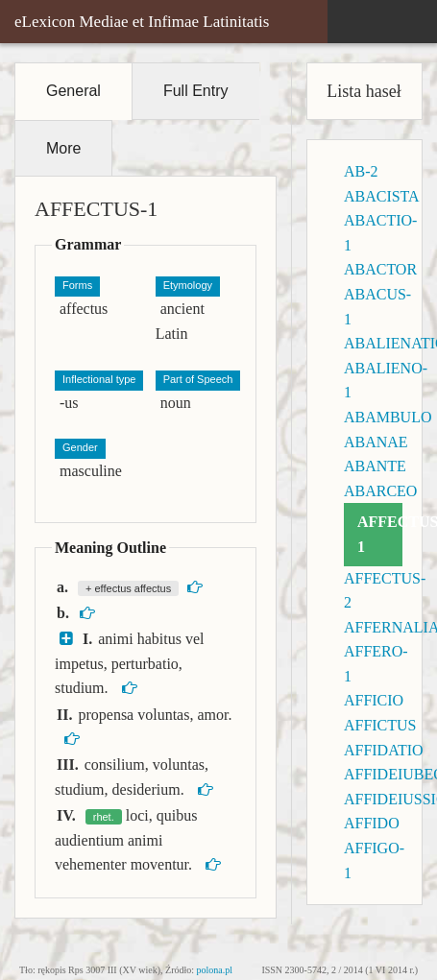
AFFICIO (374, 700)
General (73, 91)
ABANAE (376, 442)
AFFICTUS (380, 725)
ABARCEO (380, 491)
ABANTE (375, 466)
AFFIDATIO (384, 750)
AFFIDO (372, 823)
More (63, 148)
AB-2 (361, 171)
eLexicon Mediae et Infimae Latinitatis (142, 22)
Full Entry (196, 91)
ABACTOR (380, 269)
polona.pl (215, 970)
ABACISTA (382, 196)
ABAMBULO (388, 417)
